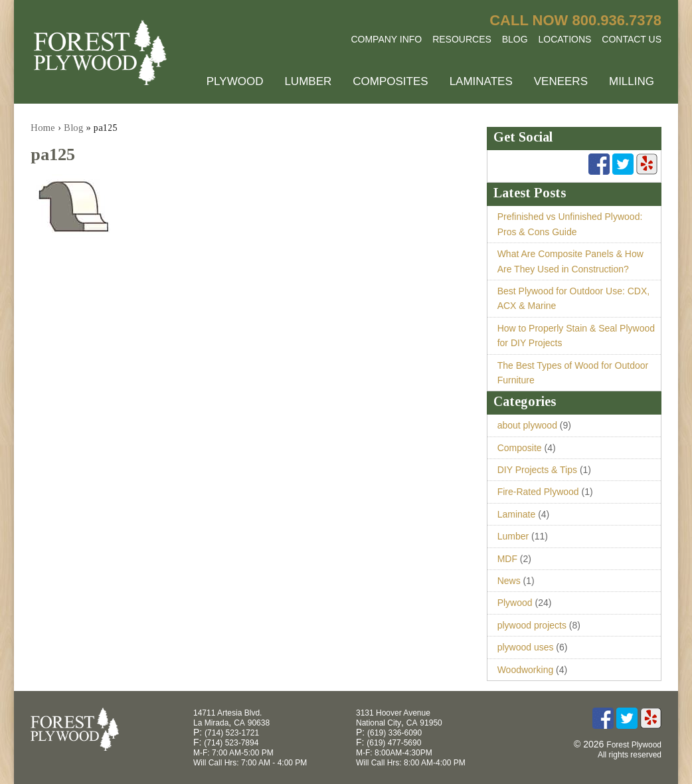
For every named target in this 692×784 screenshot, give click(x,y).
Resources (462, 39)
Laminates (481, 81)
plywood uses (526, 647)
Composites (390, 81)
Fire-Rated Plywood (538, 492)
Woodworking (526, 670)
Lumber (308, 81)
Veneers (561, 81)
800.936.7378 (617, 20)
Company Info (386, 39)
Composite (520, 448)
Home (43, 128)
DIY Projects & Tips (537, 470)
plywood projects (532, 625)
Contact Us (632, 39)
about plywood (527, 425)
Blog (515, 39)
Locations (565, 39)
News (509, 581)
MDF (507, 559)
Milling (632, 81)
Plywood (235, 81)
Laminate (517, 514)
